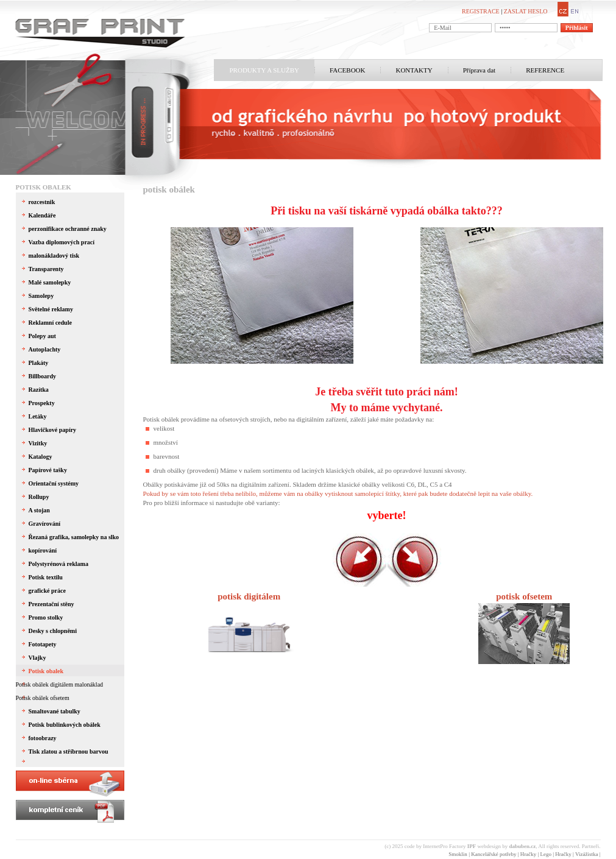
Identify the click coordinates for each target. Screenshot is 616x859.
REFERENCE (545, 70)
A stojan (39, 510)
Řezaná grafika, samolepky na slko (74, 537)
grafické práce (47, 591)
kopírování (43, 550)
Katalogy (41, 457)
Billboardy (43, 376)
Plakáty (39, 363)
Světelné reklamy (51, 309)
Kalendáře (42, 215)
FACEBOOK (347, 70)
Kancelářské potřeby (494, 854)
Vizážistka (586, 854)
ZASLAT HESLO (526, 11)
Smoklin (458, 854)
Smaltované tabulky (55, 711)
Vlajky (37, 658)
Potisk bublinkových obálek (65, 725)
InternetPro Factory (449, 846)
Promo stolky (46, 617)
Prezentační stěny (51, 604)
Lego (546, 854)
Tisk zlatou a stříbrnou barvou (69, 751)
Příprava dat (479, 70)
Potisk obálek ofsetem (43, 698)
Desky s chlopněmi (53, 631)
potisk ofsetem (524, 596)
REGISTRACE (481, 11)
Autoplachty (45, 349)
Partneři (591, 846)
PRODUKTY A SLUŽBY (265, 70)
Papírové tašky (48, 470)
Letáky (38, 416)
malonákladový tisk (54, 256)
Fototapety (43, 644)
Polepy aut (42, 336)
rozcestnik (42, 202)
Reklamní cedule (50, 323)
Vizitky (38, 443)
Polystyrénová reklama (58, 564)
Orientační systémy (54, 483)
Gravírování (45, 524)
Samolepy (41, 296)
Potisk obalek (44, 187)
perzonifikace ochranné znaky (68, 229)
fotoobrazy (43, 738)
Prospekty (42, 403)
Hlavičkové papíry (53, 430)
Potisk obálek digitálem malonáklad (60, 684)
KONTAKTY (414, 70)
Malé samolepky (50, 282)
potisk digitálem (249, 596)
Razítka (39, 390)
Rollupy (39, 497)
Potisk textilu (46, 577)
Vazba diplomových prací (62, 242)
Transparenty (46, 269)
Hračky (529, 854)
